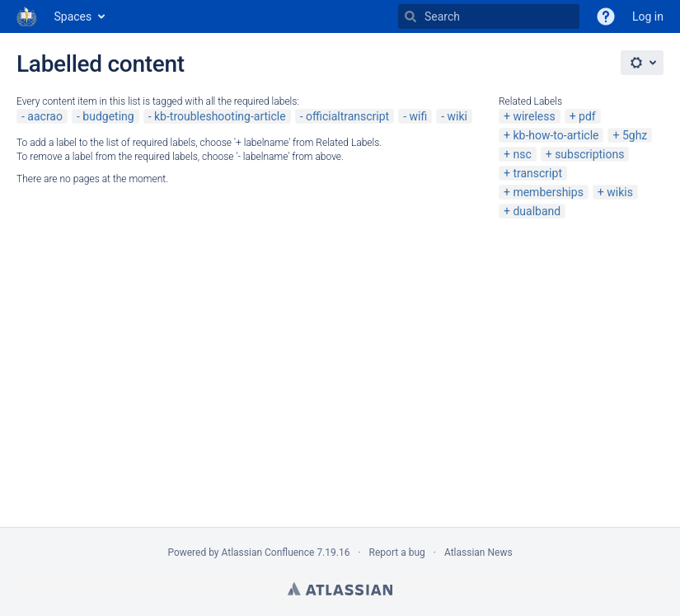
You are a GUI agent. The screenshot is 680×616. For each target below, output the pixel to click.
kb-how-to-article (556, 135)
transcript (537, 173)
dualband (537, 211)
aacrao (45, 116)
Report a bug (397, 553)
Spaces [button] (73, 16)
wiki (457, 116)
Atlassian (340, 589)
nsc (522, 154)
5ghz (635, 135)
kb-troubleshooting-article (220, 116)
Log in (648, 16)
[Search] (410, 16)
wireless (534, 116)
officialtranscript (347, 116)
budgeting (108, 116)
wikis (620, 192)
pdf (587, 116)
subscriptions (589, 154)
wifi (419, 116)
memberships (548, 192)
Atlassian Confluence (268, 553)
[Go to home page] (27, 16)
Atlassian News (478, 553)
